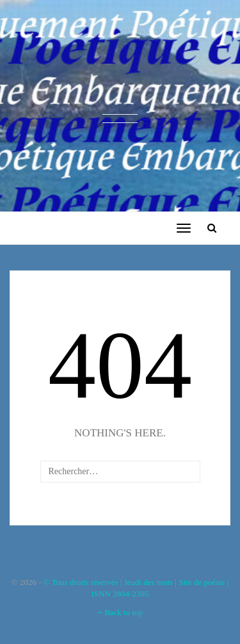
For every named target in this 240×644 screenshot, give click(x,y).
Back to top (120, 612)
